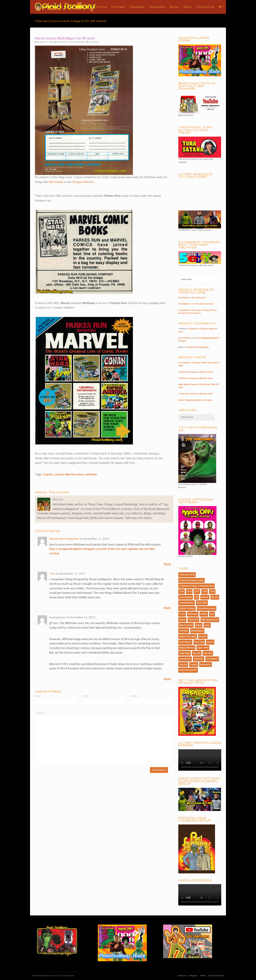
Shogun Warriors (83, 182)
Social (174, 7)
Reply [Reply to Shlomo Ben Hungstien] (167, 564)
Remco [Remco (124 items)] (210, 642)
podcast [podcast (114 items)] (203, 636)
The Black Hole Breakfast (197, 347)
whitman (91, 474)
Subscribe (157, 7)
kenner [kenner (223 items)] (182, 620)
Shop (187, 7)
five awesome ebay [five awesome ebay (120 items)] (207, 608)
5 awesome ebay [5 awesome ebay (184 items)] (187, 575)
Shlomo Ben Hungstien (64, 539)
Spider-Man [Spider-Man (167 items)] (185, 653)
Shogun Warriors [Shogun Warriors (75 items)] (187, 648)
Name (38, 696)
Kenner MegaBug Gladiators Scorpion (195, 400)
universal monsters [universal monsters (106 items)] (188, 670)
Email (86, 696)
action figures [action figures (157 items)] (186, 597)
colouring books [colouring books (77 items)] (187, 603)
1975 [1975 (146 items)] (182, 592)
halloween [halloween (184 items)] (193, 614)
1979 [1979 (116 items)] (212, 592)
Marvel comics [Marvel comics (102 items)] (186, 625)
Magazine (137, 7)
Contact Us (205, 7)
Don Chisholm (185, 338)
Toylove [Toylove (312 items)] (194, 665)
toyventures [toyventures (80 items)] (206, 665)
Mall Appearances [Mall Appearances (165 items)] (210, 620)
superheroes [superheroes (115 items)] (185, 659)
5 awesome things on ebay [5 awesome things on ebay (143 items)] (192, 580)
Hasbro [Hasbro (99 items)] (204, 614)
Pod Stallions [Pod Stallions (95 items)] (185, 642)
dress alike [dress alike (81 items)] (202, 603)
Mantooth (63, 42)
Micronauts (56, 182)
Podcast (118, 7)
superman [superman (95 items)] (199, 659)
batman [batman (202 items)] (205, 597)
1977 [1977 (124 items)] (197, 592)
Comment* (40, 713)
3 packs (48, 474)
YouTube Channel (216, 976)
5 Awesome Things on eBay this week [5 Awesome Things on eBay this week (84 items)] (196, 586)
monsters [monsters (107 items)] (184, 631)
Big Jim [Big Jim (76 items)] (215, 597)
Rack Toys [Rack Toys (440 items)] (199, 642)
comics (59, 474)
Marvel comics (75, 474)
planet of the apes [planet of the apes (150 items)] (188, 636)
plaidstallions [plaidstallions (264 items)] (197, 631)
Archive (101, 7)
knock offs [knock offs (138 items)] (193, 620)
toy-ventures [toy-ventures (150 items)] (212, 659)
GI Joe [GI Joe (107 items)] (182, 614)
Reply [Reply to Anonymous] (167, 679)
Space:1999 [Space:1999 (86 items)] (203, 648)
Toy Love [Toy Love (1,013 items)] (183, 665)
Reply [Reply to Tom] (167, 608)
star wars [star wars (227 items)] (208, 653)
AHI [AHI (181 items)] (197, 597)
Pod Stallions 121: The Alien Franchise (196, 304)
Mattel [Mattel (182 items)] (199, 625)
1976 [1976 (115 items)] (189, 592)
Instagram (193, 976)
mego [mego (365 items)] (207, 625)
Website (134, 696)
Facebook (182, 976)
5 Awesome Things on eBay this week (196, 372)
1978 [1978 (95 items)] (205, 592)
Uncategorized (79, 42)
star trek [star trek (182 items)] (197, 653)
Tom (52, 574)
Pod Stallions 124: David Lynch (192, 298)
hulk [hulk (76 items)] (212, 614)
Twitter (203, 976)
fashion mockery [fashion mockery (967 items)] (187, 608)
